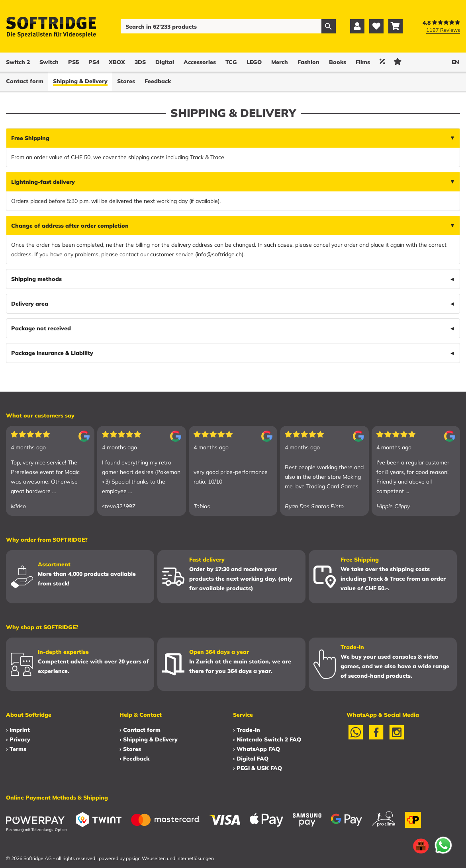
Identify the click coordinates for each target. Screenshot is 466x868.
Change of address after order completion (70, 226)
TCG (231, 62)
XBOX (117, 62)
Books (338, 62)
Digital (165, 62)
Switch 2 (18, 62)
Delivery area (30, 304)
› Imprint (18, 730)
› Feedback (134, 759)
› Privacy (18, 739)
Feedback (158, 81)
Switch (49, 62)
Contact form (25, 81)
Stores (126, 81)
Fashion (308, 62)
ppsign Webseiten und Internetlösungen (170, 858)
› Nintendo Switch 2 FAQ (267, 739)
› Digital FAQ (251, 759)
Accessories (200, 62)
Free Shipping (30, 138)
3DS (140, 62)
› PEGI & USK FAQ (257, 768)
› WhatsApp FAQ (256, 749)
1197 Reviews (443, 30)
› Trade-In (247, 730)
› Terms (16, 749)
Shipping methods (36, 279)
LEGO (254, 62)
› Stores (130, 749)
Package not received (41, 328)
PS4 (94, 62)
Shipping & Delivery (80, 81)
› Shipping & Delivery (149, 739)
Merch (280, 62)
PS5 (73, 62)
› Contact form (140, 730)
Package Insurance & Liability (52, 353)
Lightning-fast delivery (43, 182)
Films (363, 62)
